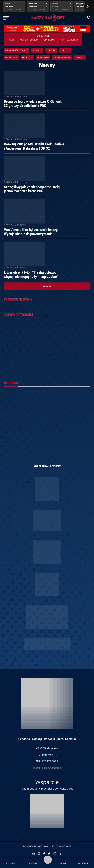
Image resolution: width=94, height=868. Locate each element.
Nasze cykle (43, 36)
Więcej (47, 286)
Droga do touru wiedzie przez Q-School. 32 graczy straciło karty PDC (33, 104)
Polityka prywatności (36, 846)
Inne (80, 57)
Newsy (51, 50)
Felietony (27, 57)
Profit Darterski (69, 40)
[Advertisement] (47, 415)
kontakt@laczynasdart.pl (47, 768)
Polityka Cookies (61, 846)
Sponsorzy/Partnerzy (47, 466)
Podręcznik (49, 40)
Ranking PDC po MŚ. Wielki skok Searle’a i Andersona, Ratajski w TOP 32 (34, 146)
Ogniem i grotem (29, 40)
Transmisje (43, 57)
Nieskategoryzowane (17, 50)
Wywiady (37, 50)
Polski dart (11, 57)
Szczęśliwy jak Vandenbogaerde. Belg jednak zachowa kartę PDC (32, 189)
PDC (65, 50)
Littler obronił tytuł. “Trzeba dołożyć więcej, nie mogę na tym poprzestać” (31, 275)
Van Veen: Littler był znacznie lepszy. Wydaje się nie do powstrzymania (31, 232)
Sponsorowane (62, 57)
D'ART (11, 40)
